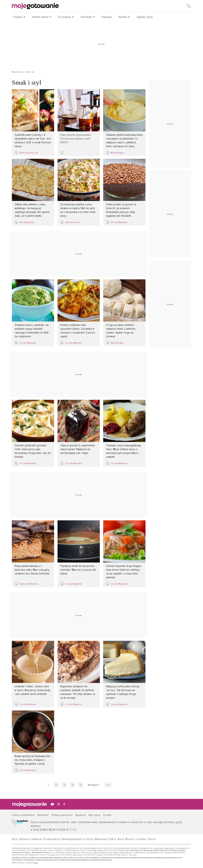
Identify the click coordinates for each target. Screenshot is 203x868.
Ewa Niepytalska (27, 222)
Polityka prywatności (62, 815)
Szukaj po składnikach (23, 815)
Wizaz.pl (130, 839)
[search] (189, 6)
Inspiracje (107, 17)
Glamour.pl (25, 839)
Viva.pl (121, 839)
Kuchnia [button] (124, 17)
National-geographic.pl (73, 839)
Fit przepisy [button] (66, 17)
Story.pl (152, 839)
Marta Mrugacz (118, 153)
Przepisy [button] (19, 17)
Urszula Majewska (119, 222)
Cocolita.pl (141, 839)
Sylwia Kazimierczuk (29, 153)
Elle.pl (15, 839)
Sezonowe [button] (88, 17)
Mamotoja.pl (101, 839)
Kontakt (107, 815)
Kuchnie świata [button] (42, 17)
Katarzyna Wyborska (29, 584)
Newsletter (43, 815)
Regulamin (81, 815)
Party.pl (90, 839)
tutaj (36, 863)
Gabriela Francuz (73, 222)
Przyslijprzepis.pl (52, 839)
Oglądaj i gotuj (145, 17)
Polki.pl (113, 839)
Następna (94, 785)
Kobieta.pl (37, 839)
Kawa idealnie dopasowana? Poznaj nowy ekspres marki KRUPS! (76, 138)
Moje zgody (95, 815)
